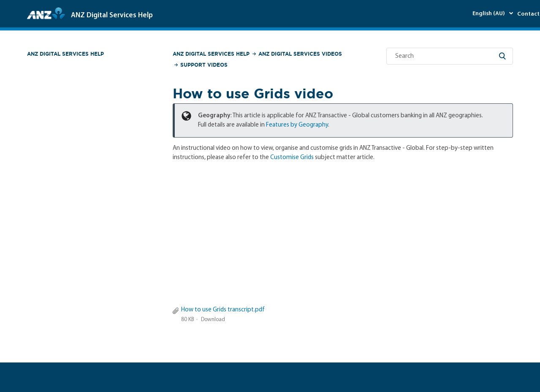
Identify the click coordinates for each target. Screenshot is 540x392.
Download (213, 320)
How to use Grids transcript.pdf (223, 310)
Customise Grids (292, 158)
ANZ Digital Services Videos (300, 54)
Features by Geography (297, 125)
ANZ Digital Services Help (65, 54)
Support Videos (204, 65)
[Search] (450, 56)
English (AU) (489, 14)
